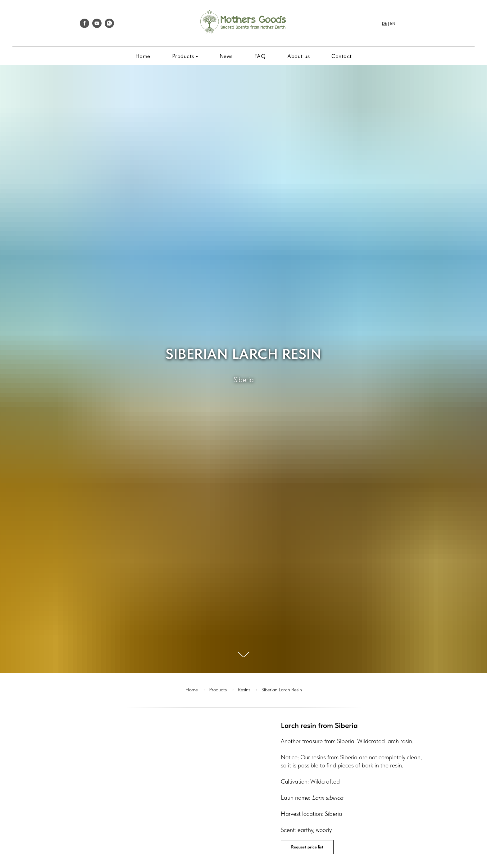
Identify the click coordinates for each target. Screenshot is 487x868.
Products (218, 690)
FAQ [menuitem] (260, 56)
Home (192, 690)
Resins (244, 690)
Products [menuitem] (183, 56)
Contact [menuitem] (342, 56)
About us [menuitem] (298, 56)
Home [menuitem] (143, 56)
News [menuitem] (226, 56)
